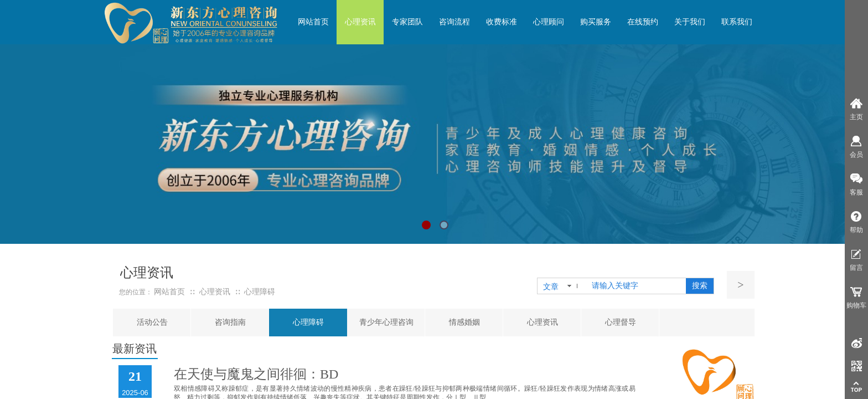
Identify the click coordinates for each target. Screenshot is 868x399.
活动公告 (152, 322)
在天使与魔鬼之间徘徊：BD (256, 374)
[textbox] (637, 286)
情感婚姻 (464, 322)
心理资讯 (542, 322)
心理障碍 (308, 322)
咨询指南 (230, 322)
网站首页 (169, 292)
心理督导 (621, 322)
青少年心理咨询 (386, 322)
